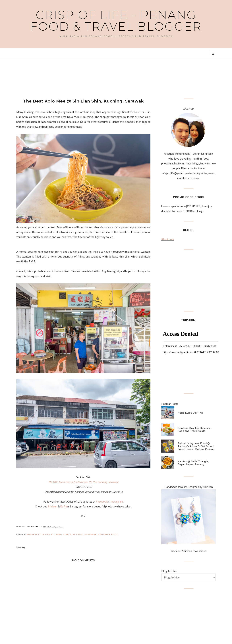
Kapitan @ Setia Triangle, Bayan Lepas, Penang (193, 463)
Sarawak (90, 534)
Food (46, 534)
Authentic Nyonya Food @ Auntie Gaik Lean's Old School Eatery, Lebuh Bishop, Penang (196, 446)
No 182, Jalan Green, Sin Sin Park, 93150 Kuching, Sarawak (83, 482)
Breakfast (34, 534)
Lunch (67, 534)
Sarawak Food (108, 534)
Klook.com (168, 239)
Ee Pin (64, 506)
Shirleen (52, 506)
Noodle (78, 534)
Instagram (117, 501)
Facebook (102, 501)
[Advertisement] (82, 78)
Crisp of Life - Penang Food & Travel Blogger (116, 21)
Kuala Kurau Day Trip (190, 413)
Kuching (57, 534)
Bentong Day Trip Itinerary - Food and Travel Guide (195, 429)
